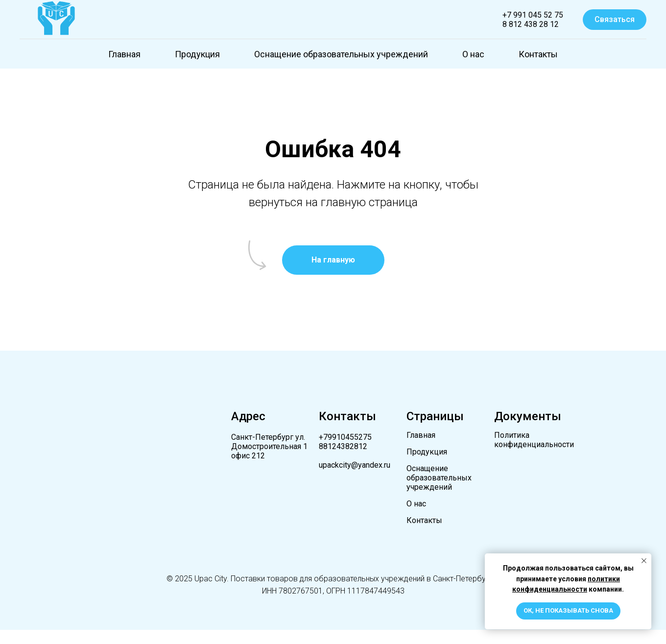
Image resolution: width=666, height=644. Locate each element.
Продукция (197, 54)
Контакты (538, 54)
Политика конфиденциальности (534, 440)
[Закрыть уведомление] (644, 561)
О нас (473, 54)
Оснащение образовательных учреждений (341, 54)
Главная (124, 54)
